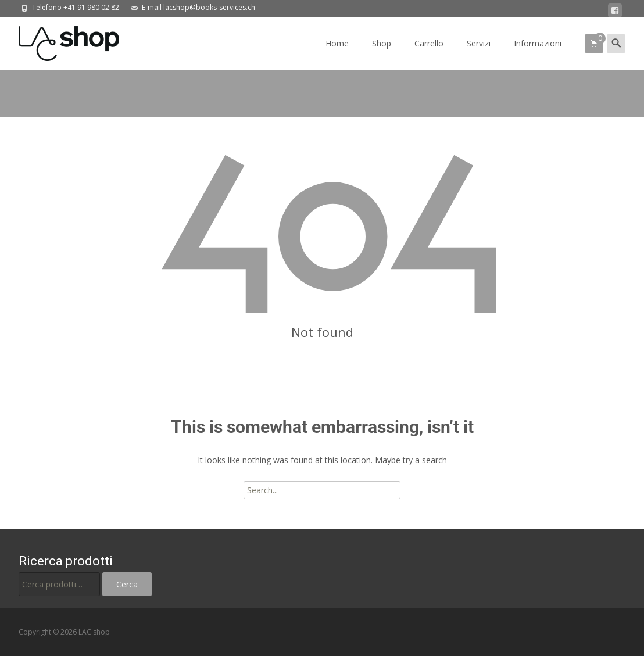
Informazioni (538, 54)
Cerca (127, 584)
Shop (382, 54)
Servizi (479, 54)
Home (337, 54)
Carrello (429, 54)
